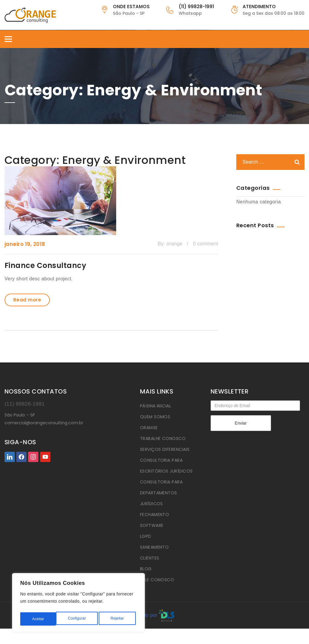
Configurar (41, 619)
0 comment (206, 244)
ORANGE (149, 428)
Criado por (154, 615)
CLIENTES (150, 558)
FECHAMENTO (155, 515)
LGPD (146, 536)
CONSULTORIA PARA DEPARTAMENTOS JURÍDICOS (161, 493)
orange (175, 244)
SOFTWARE (152, 525)
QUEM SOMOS (155, 417)
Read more (27, 300)
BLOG (146, 569)
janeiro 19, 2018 (25, 244)
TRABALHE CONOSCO (163, 438)
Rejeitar (82, 619)
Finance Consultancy (45, 265)
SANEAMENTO (154, 547)
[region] (78, 604)
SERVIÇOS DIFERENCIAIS (165, 449)
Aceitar (119, 619)
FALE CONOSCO (157, 580)
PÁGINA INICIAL (156, 406)
